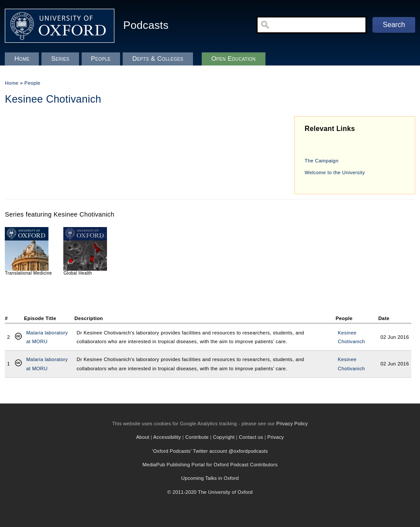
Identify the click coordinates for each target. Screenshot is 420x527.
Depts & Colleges (158, 59)
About (143, 437)
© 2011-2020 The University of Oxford (210, 492)
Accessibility (167, 437)
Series (60, 59)
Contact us (251, 437)
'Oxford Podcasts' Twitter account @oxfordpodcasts (210, 451)
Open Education (234, 59)
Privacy (275, 437)
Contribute (197, 437)
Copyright (224, 437)
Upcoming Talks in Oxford (210, 478)
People (33, 83)
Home (12, 83)
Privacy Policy (292, 424)
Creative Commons (18, 337)
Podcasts (146, 25)
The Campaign (322, 161)
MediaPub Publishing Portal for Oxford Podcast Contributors (210, 465)
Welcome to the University (335, 172)
